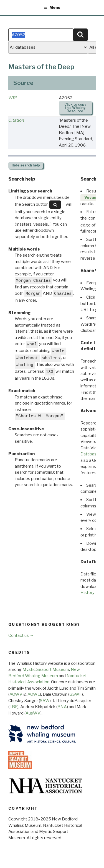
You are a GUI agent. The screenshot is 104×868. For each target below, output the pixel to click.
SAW (45, 701)
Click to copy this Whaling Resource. (75, 108)
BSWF (76, 694)
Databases (91, 454)
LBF (13, 707)
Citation (16, 120)
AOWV (16, 694)
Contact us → (21, 635)
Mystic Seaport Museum (46, 669)
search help (26, 165)
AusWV (33, 713)
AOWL (34, 694)
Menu (52, 7)
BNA (62, 707)
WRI (12, 98)
